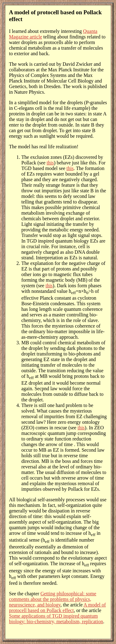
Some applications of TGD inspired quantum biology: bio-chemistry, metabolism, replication (56, 619)
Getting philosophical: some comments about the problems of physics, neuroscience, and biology (53, 599)
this (50, 163)
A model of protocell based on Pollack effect (57, 608)
